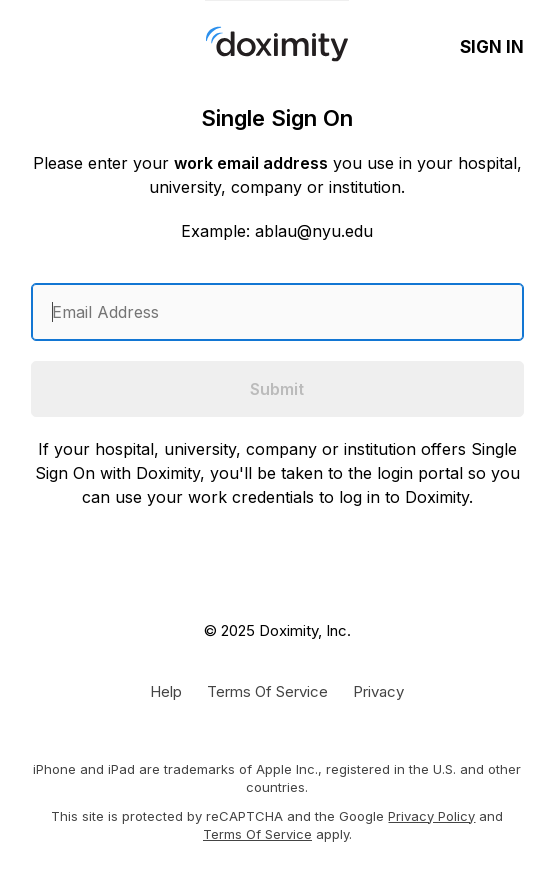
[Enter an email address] (277, 312)
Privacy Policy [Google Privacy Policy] (431, 816)
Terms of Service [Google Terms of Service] (257, 834)
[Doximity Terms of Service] (267, 691)
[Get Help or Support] (166, 691)
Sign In (492, 47)
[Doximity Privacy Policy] (378, 691)
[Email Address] (277, 312)
